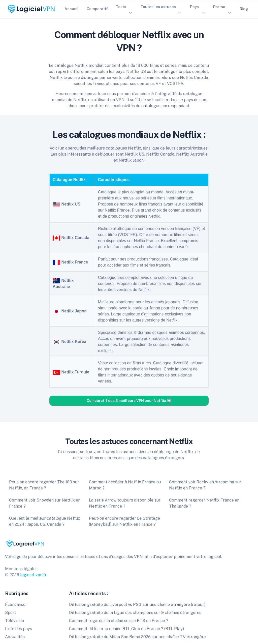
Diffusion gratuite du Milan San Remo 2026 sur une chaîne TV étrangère (137, 637)
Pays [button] (194, 7)
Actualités (15, 637)
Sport (11, 613)
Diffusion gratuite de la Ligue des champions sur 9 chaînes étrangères (135, 613)
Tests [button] (121, 7)
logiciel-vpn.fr (33, 575)
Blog (244, 9)
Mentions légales (21, 569)
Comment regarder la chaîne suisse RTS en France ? (119, 621)
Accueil (72, 9)
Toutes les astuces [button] (158, 7)
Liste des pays (19, 629)
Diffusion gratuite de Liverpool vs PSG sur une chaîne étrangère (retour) (137, 605)
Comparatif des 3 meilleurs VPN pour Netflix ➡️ (129, 401)
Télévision (14, 621)
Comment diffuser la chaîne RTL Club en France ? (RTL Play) (126, 629)
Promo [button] (219, 7)
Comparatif (97, 9)
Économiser (16, 605)
